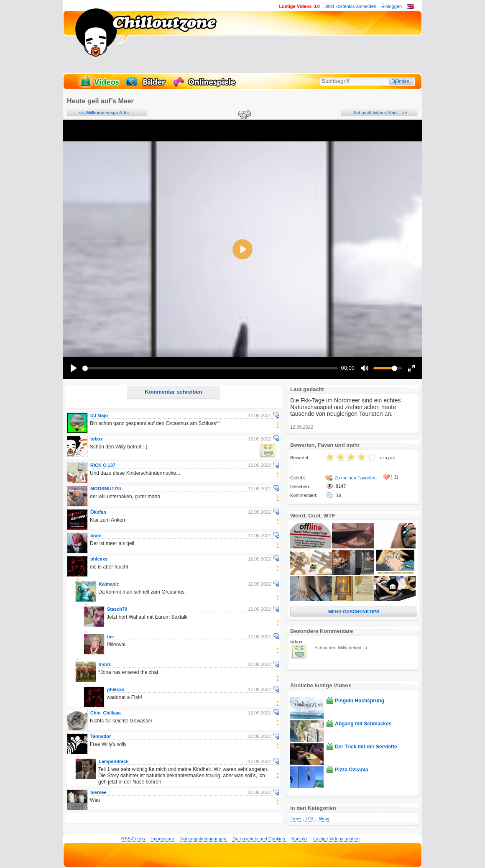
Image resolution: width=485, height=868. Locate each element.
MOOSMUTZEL (107, 489)
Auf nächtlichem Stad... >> (380, 113)
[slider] (210, 368)
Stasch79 (117, 609)
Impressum (163, 839)
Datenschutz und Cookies (259, 839)
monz (105, 664)
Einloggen (392, 6)
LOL (310, 819)
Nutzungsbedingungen (203, 839)
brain (96, 535)
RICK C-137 (103, 465)
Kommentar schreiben (173, 392)
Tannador (101, 736)
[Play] (74, 368)
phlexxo (99, 559)
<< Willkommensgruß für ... (107, 113)
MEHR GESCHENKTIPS (354, 612)
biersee (98, 792)
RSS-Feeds (133, 839)
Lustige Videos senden (336, 839)
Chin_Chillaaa (106, 713)
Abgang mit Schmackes (363, 724)
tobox (97, 439)
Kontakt (299, 839)
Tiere (296, 819)
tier (111, 637)
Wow (324, 819)
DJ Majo (99, 415)
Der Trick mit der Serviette (366, 747)
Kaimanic (109, 584)
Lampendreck (114, 761)
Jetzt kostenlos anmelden (350, 6)
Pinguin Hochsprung (360, 701)
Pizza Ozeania (351, 770)
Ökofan (98, 512)
